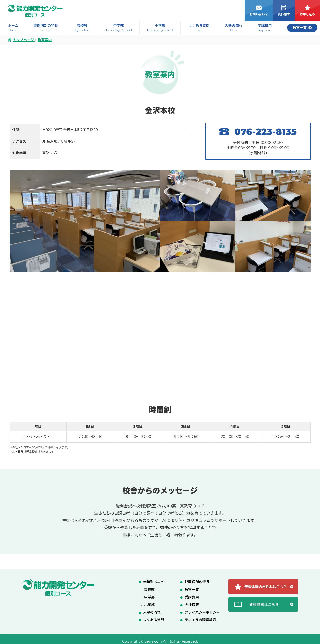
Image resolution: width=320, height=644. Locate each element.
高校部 (149, 590)
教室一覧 (192, 590)
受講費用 (192, 597)
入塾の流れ (152, 612)
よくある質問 (154, 620)
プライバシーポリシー (202, 612)
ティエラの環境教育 (200, 620)
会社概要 (192, 605)
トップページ (21, 40)
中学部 (149, 597)
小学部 (149, 605)
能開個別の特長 (197, 582)
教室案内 (45, 40)
